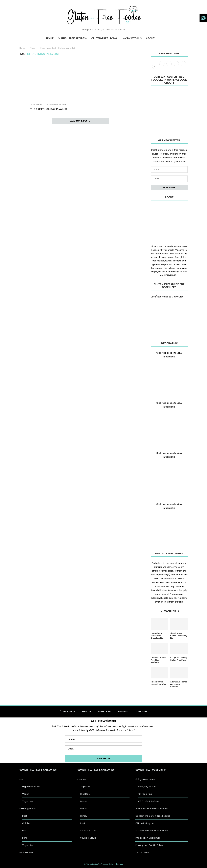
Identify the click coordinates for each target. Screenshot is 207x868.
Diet (21, 779)
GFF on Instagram (145, 823)
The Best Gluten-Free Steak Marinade (158, 660)
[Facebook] (155, 66)
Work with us (132, 38)
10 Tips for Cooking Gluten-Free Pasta (179, 659)
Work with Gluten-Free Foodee (152, 830)
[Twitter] (162, 66)
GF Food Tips (145, 794)
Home (22, 48)
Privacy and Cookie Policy (149, 845)
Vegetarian (28, 801)
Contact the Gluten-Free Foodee (153, 816)
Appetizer (85, 787)
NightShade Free (31, 787)
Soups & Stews (88, 838)
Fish (24, 830)
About (150, 38)
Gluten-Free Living (104, 38)
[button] (203, 18)
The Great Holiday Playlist (49, 109)
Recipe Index (26, 852)
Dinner (84, 809)
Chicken (27, 823)
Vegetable (28, 845)
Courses (82, 779)
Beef (25, 816)
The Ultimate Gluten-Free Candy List (179, 636)
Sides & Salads (88, 830)
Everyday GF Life (39, 104)
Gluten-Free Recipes (72, 38)
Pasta (83, 823)
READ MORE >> (172, 275)
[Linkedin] (183, 66)
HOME (50, 38)
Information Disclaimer (148, 838)
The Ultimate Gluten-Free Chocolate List (157, 636)
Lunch (84, 816)
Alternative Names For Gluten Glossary (179, 684)
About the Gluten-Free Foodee (152, 809)
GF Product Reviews (149, 801)
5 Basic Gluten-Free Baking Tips (158, 683)
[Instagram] (169, 66)
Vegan (26, 794)
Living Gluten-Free (58, 104)
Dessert (84, 801)
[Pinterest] (177, 66)
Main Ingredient (28, 809)
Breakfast (85, 794)
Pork (25, 838)
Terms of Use (142, 852)
